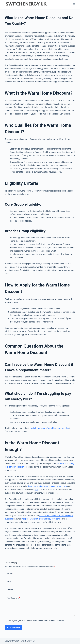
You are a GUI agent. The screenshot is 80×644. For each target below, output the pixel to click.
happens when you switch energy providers (41, 519)
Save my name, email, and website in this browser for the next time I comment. (36, 621)
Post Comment (14, 628)
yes (37, 490)
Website (10, 589)
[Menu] (74, 4)
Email (10, 582)
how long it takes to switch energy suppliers (48, 486)
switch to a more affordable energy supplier (50, 428)
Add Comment (13, 598)
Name (10, 574)
